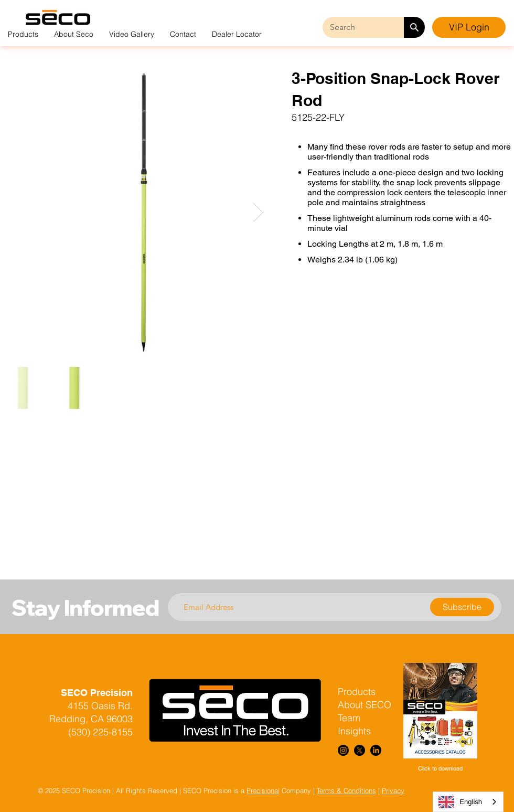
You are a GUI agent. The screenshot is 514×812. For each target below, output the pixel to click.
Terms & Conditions (346, 790)
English (460, 802)
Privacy (393, 790)
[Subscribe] (462, 607)
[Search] (414, 27)
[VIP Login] (469, 27)
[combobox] (468, 802)
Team (349, 718)
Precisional (263, 790)
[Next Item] (258, 212)
